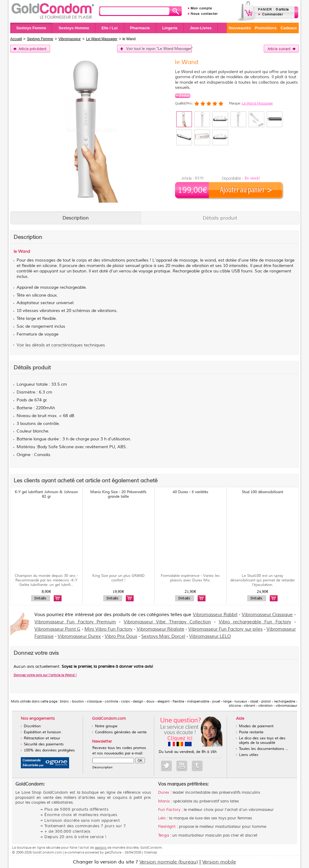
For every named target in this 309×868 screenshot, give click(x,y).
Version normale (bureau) (169, 862)
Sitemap (151, 852)
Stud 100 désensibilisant (262, 492)
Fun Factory (169, 810)
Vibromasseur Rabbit (215, 615)
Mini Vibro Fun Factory (109, 629)
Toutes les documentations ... (264, 749)
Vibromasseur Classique (267, 615)
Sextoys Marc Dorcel (163, 637)
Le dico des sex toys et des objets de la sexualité (262, 741)
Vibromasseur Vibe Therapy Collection (167, 622)
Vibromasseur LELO (210, 637)
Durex (164, 792)
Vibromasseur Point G (57, 629)
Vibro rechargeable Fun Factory (255, 622)
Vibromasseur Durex (79, 637)
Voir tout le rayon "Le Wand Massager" (159, 49)
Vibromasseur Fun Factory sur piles (225, 629)
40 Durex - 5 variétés (190, 492)
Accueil (16, 39)
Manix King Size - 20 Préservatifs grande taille (118, 494)
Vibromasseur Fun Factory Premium (75, 622)
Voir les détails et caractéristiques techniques (61, 345)
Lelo (162, 818)
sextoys (101, 847)
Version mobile (219, 862)
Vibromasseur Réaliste (161, 629)
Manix (164, 801)
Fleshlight (167, 827)
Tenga (164, 835)
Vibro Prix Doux (121, 637)
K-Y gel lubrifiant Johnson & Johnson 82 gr (46, 494)
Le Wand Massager (257, 103)
